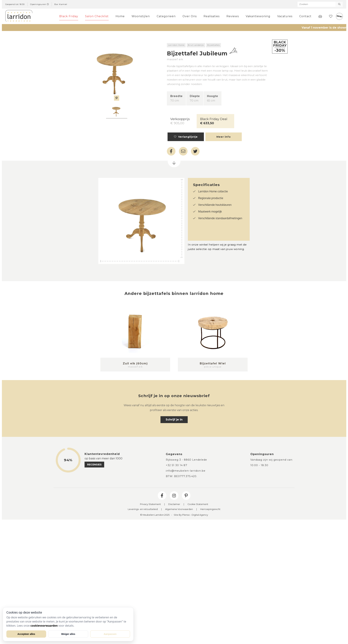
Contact (305, 16)
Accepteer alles (26, 634)
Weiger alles (68, 634)
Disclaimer (174, 504)
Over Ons (190, 16)
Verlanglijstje (186, 137)
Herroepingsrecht (210, 509)
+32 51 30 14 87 (176, 465)
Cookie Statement (198, 504)
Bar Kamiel (61, 4)
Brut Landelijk (196, 45)
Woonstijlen (141, 16)
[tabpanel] (117, 111)
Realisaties (212, 16)
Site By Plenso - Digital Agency (191, 515)
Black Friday (69, 16)
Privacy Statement (150, 504)
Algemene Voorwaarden (179, 509)
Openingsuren (40, 4)
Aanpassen (110, 634)
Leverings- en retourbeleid (143, 509)
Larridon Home (176, 45)
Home (120, 16)
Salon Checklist (97, 16)
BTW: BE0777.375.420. (181, 476)
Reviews (233, 16)
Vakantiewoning (258, 16)
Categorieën (166, 16)
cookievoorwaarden (44, 626)
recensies (94, 465)
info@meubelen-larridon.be (186, 471)
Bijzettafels (214, 45)
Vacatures (285, 16)
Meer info (224, 137)
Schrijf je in (174, 420)
